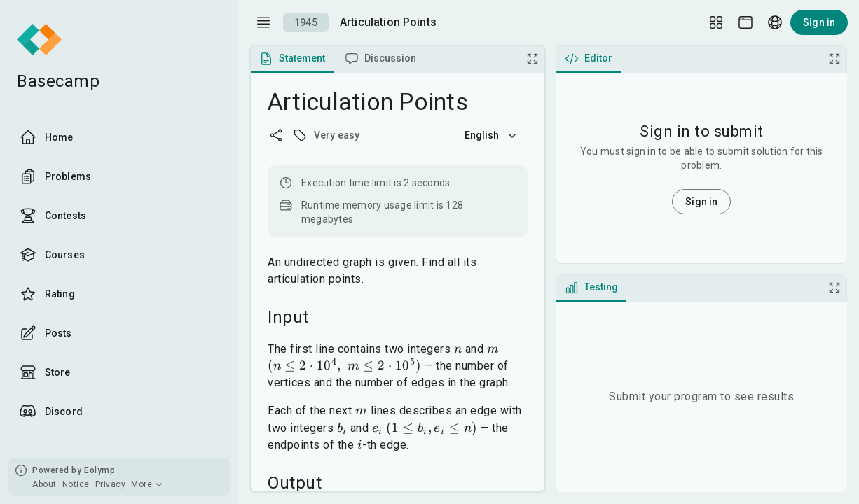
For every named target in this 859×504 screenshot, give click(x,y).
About (44, 484)
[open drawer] (263, 22)
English (492, 135)
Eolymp (99, 470)
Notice (76, 484)
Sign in (819, 22)
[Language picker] (775, 22)
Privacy (111, 484)
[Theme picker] (745, 22)
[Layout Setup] (716, 22)
